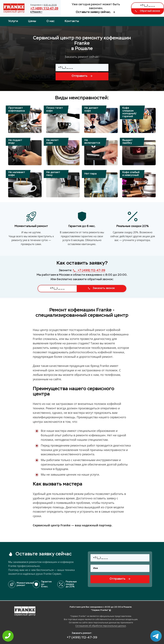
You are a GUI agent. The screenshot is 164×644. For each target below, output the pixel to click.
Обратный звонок (148, 11)
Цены (32, 21)
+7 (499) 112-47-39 (44, 8)
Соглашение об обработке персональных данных (101, 626)
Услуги (13, 21)
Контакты (72, 21)
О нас (50, 21)
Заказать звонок (101, 288)
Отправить (82, 76)
